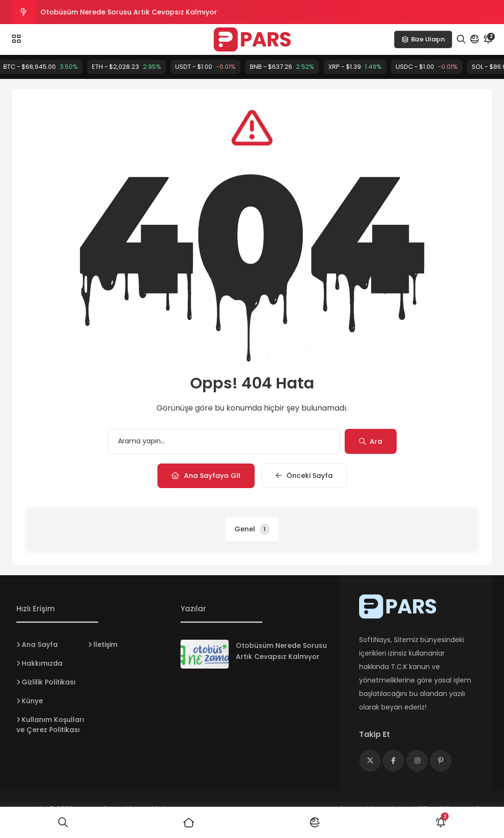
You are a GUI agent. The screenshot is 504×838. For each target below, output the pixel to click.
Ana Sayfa (40, 645)
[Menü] (16, 39)
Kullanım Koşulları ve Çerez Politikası (50, 725)
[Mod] (475, 39)
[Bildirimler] (441, 823)
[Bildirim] (488, 39)
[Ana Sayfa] (189, 823)
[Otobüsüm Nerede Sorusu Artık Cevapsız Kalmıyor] (205, 654)
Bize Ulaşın (423, 39)
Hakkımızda (42, 663)
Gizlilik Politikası (49, 682)
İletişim (105, 645)
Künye (32, 701)
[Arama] (461, 39)
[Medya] (370, 761)
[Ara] (63, 823)
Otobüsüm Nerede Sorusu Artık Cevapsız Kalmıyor (129, 12)
